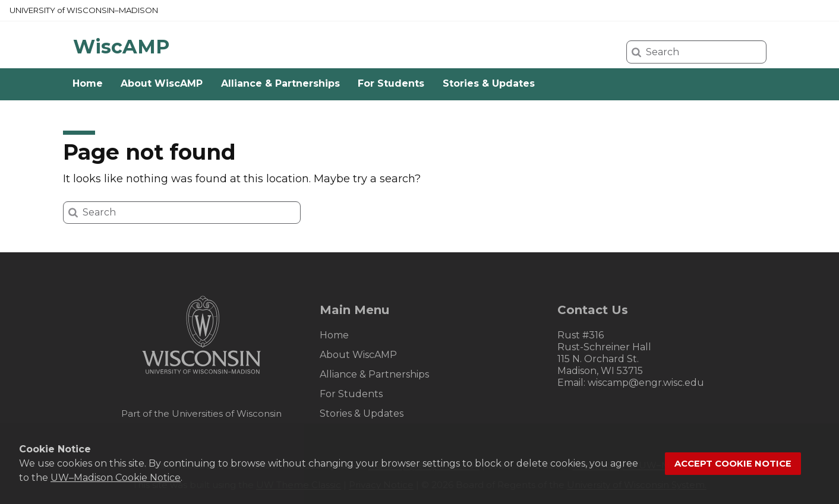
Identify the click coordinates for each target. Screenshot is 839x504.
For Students (391, 83)
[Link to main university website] (201, 376)
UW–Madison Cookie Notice (116, 478)
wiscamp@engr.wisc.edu (646, 383)
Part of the (201, 413)
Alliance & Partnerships (280, 83)
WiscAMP (121, 47)
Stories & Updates (489, 83)
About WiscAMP (162, 83)
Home (88, 83)
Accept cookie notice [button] (733, 464)
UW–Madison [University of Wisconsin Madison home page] (84, 10)
